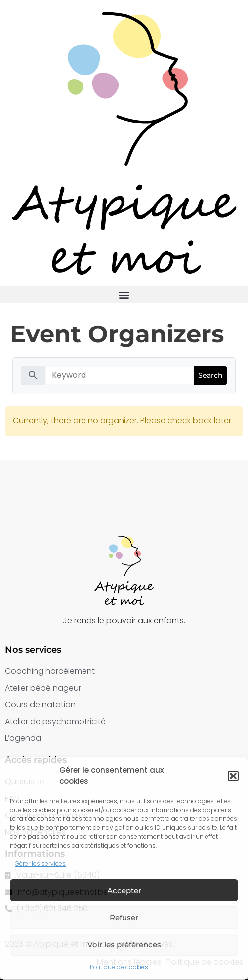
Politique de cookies (119, 967)
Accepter (124, 890)
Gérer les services (40, 864)
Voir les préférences (124, 945)
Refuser (124, 918)
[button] (233, 776)
